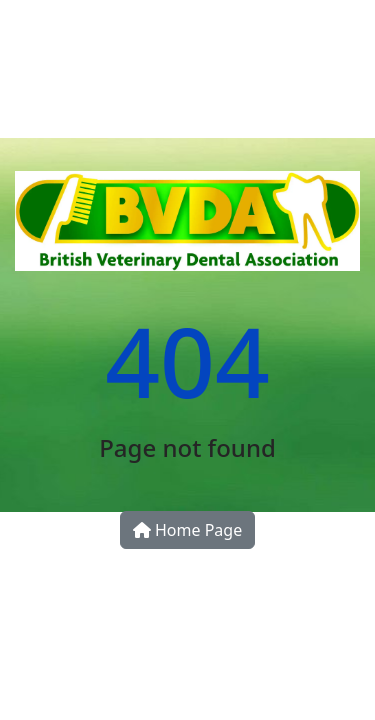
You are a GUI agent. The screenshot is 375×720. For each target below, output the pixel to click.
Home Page (187, 530)
